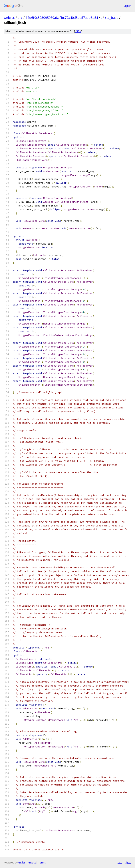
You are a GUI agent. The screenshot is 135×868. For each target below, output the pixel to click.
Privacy (32, 862)
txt (120, 862)
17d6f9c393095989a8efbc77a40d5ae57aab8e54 (62, 18)
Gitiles (22, 862)
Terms (42, 862)
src (20, 18)
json (128, 862)
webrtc (9, 18)
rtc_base (112, 18)
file (78, 31)
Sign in (128, 6)
